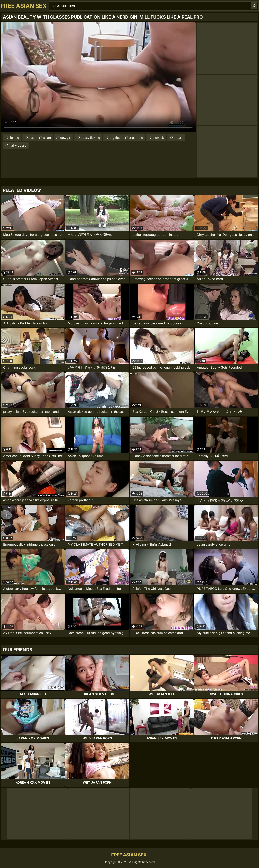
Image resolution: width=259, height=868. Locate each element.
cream (178, 138)
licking (14, 138)
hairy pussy (18, 145)
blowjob (158, 138)
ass (31, 138)
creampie (136, 138)
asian (47, 138)
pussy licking (90, 138)
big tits (115, 138)
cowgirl (66, 138)
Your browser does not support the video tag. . (98, 77)
